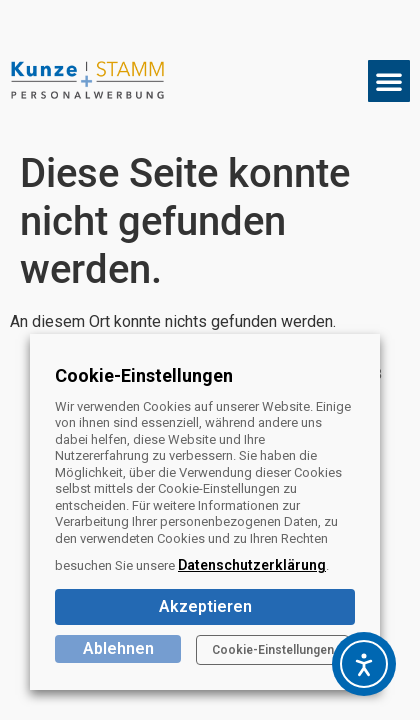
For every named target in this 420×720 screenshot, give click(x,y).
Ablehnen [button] (118, 648)
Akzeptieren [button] (205, 606)
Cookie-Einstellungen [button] (273, 650)
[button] (389, 81)
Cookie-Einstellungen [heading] (144, 375)
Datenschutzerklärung (252, 565)
